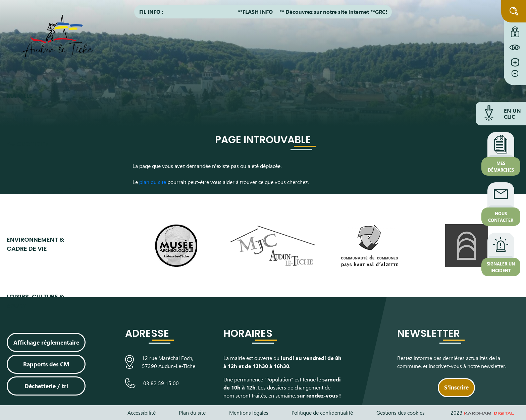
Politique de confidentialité (322, 412)
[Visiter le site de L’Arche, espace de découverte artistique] (466, 246)
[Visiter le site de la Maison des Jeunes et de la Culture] (273, 246)
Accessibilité (142, 412)
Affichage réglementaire (46, 342)
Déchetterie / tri (46, 386)
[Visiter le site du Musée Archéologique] (176, 246)
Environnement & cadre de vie (35, 244)
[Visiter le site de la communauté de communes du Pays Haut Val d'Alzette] (370, 246)
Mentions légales (249, 412)
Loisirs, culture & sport (35, 301)
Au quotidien (28, 144)
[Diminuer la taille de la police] (515, 77)
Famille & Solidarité (39, 192)
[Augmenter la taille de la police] (515, 63)
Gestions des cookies (401, 412)
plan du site (153, 182)
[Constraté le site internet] (515, 47)
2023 (482, 412)
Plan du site (192, 412)
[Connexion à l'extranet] (515, 30)
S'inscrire (456, 387)
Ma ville (20, 96)
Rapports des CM (46, 364)
